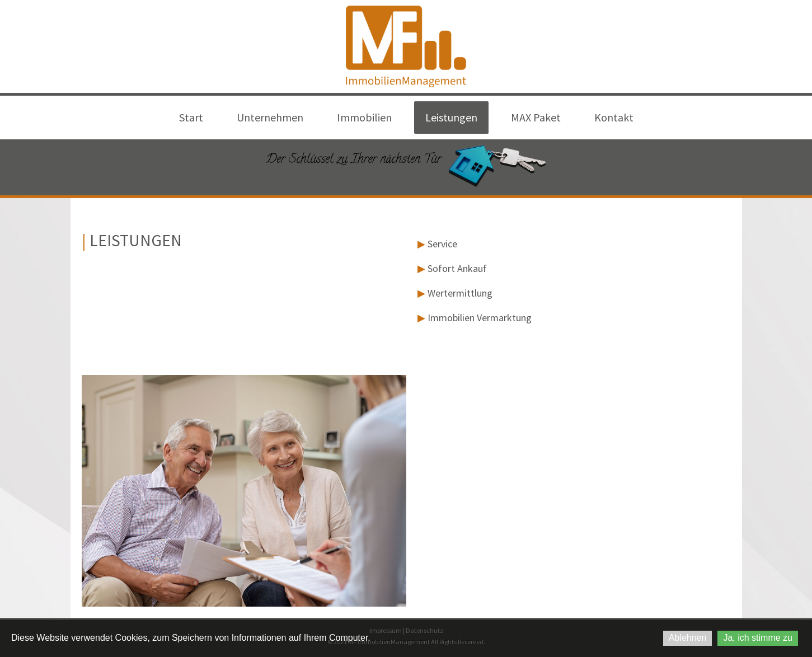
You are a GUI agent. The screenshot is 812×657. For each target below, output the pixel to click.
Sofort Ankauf (457, 268)
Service (442, 244)
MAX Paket (536, 117)
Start (191, 117)
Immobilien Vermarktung (480, 318)
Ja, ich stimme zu (758, 638)
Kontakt (614, 117)
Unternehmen (270, 117)
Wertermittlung (460, 293)
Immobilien (364, 117)
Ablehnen (688, 638)
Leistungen (451, 117)
